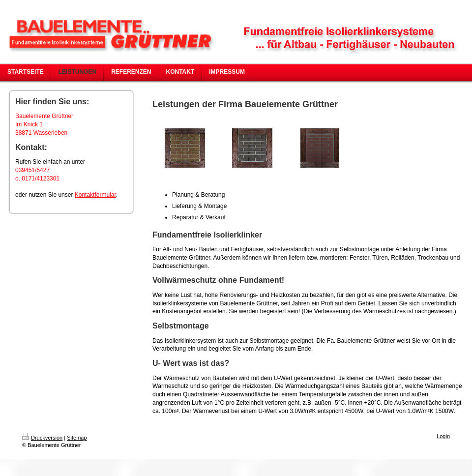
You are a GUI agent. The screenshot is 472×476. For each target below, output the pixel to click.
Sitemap (77, 438)
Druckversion (42, 438)
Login (443, 436)
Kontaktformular (95, 195)
